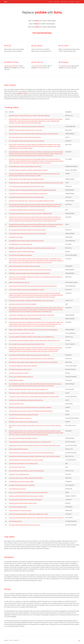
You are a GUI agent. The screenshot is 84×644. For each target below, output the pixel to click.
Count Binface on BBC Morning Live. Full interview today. (23, 463)
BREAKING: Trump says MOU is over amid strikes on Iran (23, 422)
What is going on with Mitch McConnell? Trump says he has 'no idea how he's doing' (30, 270)
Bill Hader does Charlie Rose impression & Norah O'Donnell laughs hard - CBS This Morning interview (35, 456)
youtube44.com (65, 66)
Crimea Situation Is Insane (15, 521)
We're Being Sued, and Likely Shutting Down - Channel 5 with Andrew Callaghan (29, 115)
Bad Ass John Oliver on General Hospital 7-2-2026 (22, 333)
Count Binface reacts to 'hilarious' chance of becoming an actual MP (26, 241)
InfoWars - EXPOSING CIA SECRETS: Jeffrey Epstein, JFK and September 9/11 (29, 389)
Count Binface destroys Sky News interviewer (20, 244)
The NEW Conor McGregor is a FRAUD (19, 373)
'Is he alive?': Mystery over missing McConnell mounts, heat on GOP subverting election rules (32, 190)
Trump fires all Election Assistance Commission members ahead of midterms (28, 170)
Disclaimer (6, 640)
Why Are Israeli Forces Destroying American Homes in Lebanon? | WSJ (27, 344)
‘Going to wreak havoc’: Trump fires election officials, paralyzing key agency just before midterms (33, 134)
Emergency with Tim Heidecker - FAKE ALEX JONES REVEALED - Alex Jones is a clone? (31, 300)
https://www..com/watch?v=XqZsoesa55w (42, 21)
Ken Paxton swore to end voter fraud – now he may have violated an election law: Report (31, 201)
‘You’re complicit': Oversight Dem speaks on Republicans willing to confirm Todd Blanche (31, 359)
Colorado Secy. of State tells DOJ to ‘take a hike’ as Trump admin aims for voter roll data (31, 315)
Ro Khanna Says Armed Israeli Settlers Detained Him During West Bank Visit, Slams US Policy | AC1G (34, 340)
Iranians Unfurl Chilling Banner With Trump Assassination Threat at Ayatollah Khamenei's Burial (33, 286)
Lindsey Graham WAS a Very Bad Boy (18, 449)
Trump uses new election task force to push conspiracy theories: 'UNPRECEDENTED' (30, 213)
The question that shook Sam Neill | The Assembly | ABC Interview (26, 500)
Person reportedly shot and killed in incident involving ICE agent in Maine (27, 230)
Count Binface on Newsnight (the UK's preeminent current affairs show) (27, 210)
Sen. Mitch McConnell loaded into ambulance (20, 255)
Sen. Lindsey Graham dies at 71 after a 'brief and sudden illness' (25, 137)
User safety (71, 2)
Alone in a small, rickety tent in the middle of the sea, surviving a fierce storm (28, 492)
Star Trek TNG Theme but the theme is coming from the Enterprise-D (26, 471)
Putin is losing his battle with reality (18, 507)
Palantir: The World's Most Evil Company (19, 282)
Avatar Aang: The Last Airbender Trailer (19, 474)
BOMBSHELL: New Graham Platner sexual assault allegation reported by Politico (29, 273)
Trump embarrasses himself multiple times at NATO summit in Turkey (27, 186)
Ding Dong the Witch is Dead (16, 404)
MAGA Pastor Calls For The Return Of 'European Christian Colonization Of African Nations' (32, 393)
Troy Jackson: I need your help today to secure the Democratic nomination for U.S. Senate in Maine (34, 396)
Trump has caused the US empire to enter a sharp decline (23, 415)
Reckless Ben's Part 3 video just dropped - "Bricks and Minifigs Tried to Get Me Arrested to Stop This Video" (36, 183)
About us (50, 2)
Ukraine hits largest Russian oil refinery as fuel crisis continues (25, 266)
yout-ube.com (37, 66)
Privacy (11, 640)
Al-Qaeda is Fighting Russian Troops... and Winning (22, 485)
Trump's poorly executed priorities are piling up (21, 377)
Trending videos (64, 2)
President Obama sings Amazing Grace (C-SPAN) (21, 481)
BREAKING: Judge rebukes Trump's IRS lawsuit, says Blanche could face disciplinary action (32, 248)
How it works (57, 2)
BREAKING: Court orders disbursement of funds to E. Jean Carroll (26, 130)
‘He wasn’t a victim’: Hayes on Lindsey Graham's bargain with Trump (26, 478)
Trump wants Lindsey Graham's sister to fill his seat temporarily (25, 319)
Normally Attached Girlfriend (16, 380)
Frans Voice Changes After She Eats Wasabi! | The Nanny (23, 438)
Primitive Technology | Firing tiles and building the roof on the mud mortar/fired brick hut (31, 453)
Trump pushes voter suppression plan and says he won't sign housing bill (27, 233)
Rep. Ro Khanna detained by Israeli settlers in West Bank (23, 366)
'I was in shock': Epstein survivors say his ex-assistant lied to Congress (27, 290)
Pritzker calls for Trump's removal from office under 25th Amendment (26, 126)
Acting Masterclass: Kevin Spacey (17, 489)
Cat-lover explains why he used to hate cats (20, 510)
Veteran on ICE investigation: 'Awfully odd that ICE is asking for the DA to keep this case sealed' (33, 330)
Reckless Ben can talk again (16, 237)
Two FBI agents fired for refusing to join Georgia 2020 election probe (26, 197)
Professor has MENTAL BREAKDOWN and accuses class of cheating (26, 496)
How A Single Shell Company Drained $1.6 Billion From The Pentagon (26, 141)
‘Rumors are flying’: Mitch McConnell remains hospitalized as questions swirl (28, 194)
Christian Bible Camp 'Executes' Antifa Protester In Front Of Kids (25, 166)
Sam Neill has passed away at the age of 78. (20, 369)
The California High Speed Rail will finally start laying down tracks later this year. (29, 355)
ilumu (6, 2)
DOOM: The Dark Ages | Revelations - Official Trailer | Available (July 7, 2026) (28, 514)
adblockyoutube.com (12, 66)
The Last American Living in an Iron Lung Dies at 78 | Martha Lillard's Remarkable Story (31, 411)
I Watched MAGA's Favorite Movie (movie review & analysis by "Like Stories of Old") (30, 442)
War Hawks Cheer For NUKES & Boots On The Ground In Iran (24, 525)
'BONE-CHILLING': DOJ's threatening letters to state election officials (26, 179)
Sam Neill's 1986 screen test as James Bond (20, 418)
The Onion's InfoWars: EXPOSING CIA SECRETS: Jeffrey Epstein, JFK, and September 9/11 (32, 337)
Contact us (78, 2)
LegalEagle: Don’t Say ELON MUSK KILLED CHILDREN (23, 304)
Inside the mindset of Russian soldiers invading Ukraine (23, 503)
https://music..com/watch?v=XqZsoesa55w (42, 27)
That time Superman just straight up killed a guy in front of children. (26, 460)
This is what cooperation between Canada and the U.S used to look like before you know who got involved (36, 518)
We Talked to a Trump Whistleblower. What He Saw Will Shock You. (26, 400)
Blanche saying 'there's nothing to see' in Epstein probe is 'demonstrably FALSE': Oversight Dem (33, 362)
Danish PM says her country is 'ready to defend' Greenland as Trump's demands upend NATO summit (35, 445)
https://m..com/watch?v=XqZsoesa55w (42, 24)
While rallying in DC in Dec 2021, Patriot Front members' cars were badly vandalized (30, 407)
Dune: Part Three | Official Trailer (17, 467)
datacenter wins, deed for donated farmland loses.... (22, 252)
